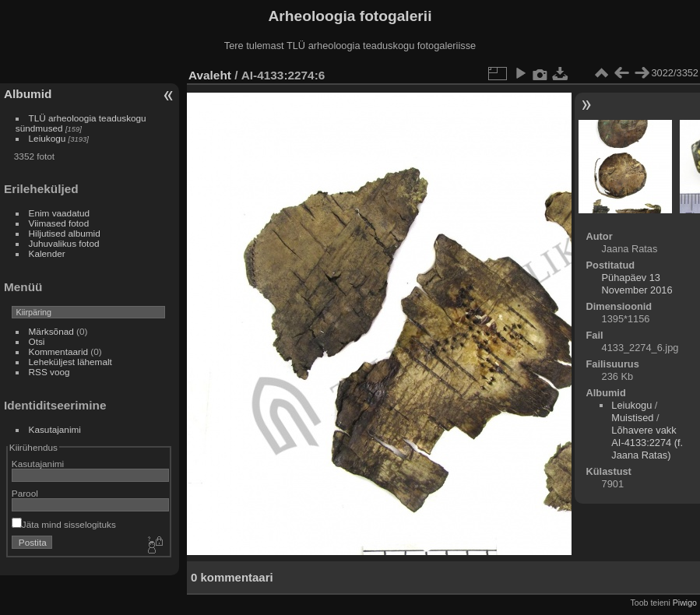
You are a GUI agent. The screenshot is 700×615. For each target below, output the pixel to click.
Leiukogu (47, 138)
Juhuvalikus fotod (64, 243)
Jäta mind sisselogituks (64, 524)
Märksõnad (51, 331)
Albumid (28, 94)
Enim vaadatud (60, 213)
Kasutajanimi (55, 429)
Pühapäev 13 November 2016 (637, 284)
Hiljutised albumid (65, 233)
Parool (25, 493)
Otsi (37, 341)
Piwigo (685, 603)
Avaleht (210, 75)
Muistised (632, 418)
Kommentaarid (59, 351)
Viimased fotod (59, 223)
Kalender (47, 253)
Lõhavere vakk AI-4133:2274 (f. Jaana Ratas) (647, 443)
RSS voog (49, 372)
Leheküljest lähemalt (70, 362)
